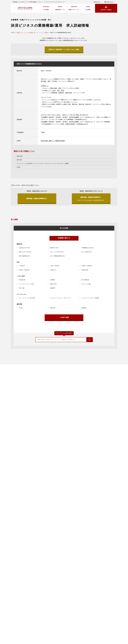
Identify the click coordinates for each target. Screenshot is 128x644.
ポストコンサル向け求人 (57, 252)
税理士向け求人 (55, 248)
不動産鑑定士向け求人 (88, 248)
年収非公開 (85, 270)
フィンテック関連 (43, 33)
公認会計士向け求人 (25, 248)
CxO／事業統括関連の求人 (58, 256)
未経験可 (53, 280)
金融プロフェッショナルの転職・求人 (26, 33)
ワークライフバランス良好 (26, 284)
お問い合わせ (110, 2)
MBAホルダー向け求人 (25, 252)
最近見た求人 (97, 2)
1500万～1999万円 (24, 270)
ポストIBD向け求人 (87, 252)
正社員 (21, 308)
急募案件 (53, 288)
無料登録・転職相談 (106, 10)
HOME (13, 33)
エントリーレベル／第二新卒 (27, 298)
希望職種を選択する (64, 238)
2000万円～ (53, 270)
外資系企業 (22, 280)
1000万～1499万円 (87, 266)
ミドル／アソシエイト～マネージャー (61, 298)
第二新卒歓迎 (85, 280)
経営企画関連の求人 (25, 256)
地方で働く (22, 288)
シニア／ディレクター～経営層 (90, 298)
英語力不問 (53, 284)
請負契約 (84, 308)
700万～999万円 (55, 266)
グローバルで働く (86, 284)
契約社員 (53, 308)
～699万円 (22, 266)
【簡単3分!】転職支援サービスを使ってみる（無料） (64, 49)
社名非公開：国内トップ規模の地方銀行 (53, 141)
